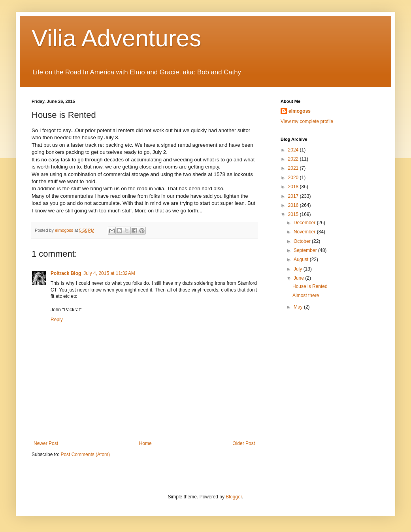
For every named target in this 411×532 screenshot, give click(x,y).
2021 (294, 168)
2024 (294, 150)
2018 (294, 187)
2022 (294, 159)
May (299, 307)
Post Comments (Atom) (85, 454)
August (302, 259)
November (305, 232)
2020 (294, 178)
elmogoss (300, 111)
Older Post (244, 443)
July (299, 269)
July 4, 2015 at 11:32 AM (109, 273)
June (299, 278)
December (305, 223)
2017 (294, 196)
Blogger (234, 497)
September (306, 250)
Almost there (306, 295)
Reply (57, 320)
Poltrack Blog (66, 273)
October (303, 241)
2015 (294, 214)
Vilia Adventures (116, 38)
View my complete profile (307, 121)
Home (145, 443)
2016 (294, 205)
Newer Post (46, 443)
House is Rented (310, 286)
